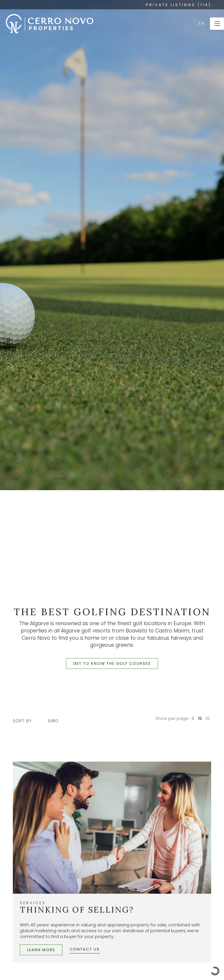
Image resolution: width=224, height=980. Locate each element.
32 (208, 718)
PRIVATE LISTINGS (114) (178, 5)
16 (200, 718)
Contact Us (85, 949)
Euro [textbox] (53, 721)
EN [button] (202, 23)
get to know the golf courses (112, 663)
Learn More (41, 950)
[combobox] (56, 721)
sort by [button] (22, 721)
